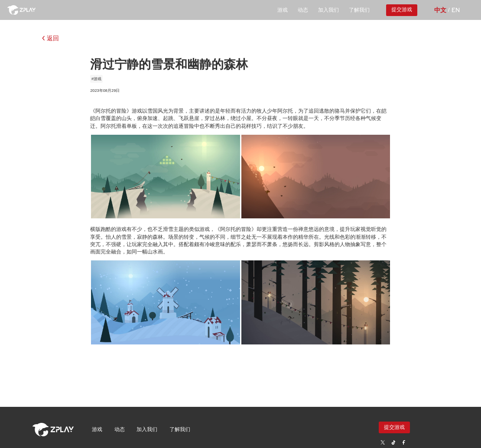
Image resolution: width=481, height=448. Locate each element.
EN (456, 10)
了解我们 (359, 10)
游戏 (283, 10)
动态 (303, 10)
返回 (50, 38)
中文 (440, 10)
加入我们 (328, 10)
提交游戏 (402, 10)
